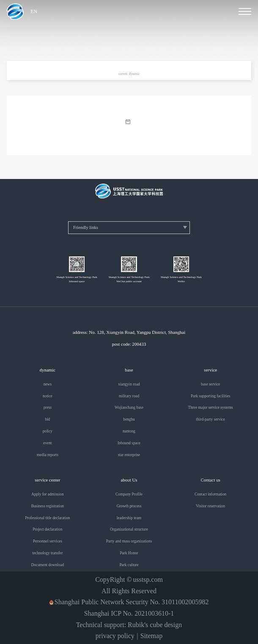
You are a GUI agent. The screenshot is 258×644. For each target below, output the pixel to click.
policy (48, 431)
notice (48, 396)
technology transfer (47, 553)
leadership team (129, 518)
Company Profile (129, 494)
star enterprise (129, 455)
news (48, 384)
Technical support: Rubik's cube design (129, 625)
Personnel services (48, 541)
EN (34, 12)
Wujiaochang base (129, 408)
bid (47, 420)
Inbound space (129, 443)
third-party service (210, 420)
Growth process (129, 506)
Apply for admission (47, 494)
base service (210, 384)
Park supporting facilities (210, 396)
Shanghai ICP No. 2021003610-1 (129, 614)
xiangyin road (129, 384)
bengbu (129, 420)
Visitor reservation (210, 506)
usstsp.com (148, 580)
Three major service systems (211, 408)
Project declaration (47, 530)
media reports (48, 455)
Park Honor (129, 553)
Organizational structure (129, 530)
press (48, 408)
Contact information (210, 494)
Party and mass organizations (129, 541)
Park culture (129, 565)
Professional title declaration (47, 518)
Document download (47, 565)
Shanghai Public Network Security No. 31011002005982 (132, 602)
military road (129, 396)
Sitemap (151, 636)
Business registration (47, 506)
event (47, 443)
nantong (129, 431)
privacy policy (115, 636)
